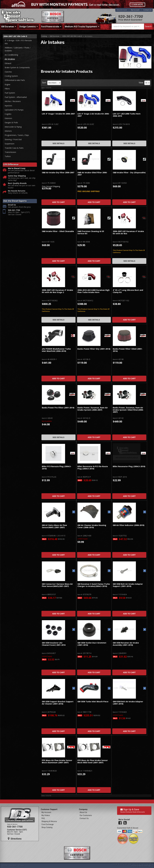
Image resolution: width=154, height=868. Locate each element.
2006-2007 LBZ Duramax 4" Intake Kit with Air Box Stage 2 (57, 291)
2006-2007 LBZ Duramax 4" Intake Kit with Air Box (128, 232)
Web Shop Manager (145, 866)
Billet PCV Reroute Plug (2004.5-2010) (57, 468)
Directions (15, 839)
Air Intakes (10, 59)
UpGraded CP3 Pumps (14, 110)
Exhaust (8, 63)
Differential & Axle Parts (15, 80)
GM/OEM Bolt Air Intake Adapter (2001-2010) (128, 703)
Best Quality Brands (17, 183)
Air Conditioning (11, 55)
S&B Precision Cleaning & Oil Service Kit (91, 232)
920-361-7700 (131, 17)
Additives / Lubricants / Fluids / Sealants (18, 49)
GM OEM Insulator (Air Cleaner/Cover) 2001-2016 (54, 644)
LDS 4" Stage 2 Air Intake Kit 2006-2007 (93, 115)
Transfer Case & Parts (14, 148)
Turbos (8, 156)
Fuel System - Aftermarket (16, 97)
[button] (132, 27)
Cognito (8, 114)
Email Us (12, 205)
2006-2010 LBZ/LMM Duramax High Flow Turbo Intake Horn (93, 291)
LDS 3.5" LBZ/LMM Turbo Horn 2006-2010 (127, 115)
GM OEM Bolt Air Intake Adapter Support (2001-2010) (128, 585)
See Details (58, 143)
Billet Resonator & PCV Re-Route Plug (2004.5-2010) (93, 468)
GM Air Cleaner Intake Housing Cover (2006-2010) (92, 526)
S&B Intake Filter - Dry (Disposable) (129, 173)
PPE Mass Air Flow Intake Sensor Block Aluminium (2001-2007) (57, 761)
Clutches (8, 72)
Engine (7, 84)
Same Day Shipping (17, 176)
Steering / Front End (13, 139)
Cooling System (11, 76)
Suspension (10, 144)
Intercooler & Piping (13, 127)
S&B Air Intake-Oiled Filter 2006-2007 (92, 174)
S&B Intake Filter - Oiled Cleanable (58, 231)
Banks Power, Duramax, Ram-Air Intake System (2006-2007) (93, 409)
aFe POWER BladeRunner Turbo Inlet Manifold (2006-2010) (56, 350)
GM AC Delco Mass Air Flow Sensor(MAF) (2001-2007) (54, 526)
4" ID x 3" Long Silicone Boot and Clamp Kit (128, 291)
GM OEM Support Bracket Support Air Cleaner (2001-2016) (58, 703)
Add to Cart (58, 202)
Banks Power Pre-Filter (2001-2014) (58, 408)
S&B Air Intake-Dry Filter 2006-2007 (58, 173)
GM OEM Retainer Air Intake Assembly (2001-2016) (126, 644)
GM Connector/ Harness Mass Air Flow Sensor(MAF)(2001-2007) (57, 585)
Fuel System (10, 93)
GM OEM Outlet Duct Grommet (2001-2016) (92, 644)
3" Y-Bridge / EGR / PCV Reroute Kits (18, 42)
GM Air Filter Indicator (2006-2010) (129, 525)
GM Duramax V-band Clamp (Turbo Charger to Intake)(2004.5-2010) (94, 585)
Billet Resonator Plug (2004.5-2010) (129, 467)
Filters (7, 89)
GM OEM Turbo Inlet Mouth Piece (93, 702)
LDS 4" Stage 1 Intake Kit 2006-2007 (58, 114)
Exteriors (8, 118)
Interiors (8, 131)
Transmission (10, 152)
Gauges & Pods (11, 122)
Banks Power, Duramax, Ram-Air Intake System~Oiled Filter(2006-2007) (128, 410)
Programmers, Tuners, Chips (17, 135)
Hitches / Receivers (13, 101)
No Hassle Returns (17, 191)
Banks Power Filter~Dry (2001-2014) (94, 349)
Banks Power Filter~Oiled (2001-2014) (128, 350)
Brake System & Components (17, 67)
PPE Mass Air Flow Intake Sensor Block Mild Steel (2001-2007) (93, 761)
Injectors (8, 106)
